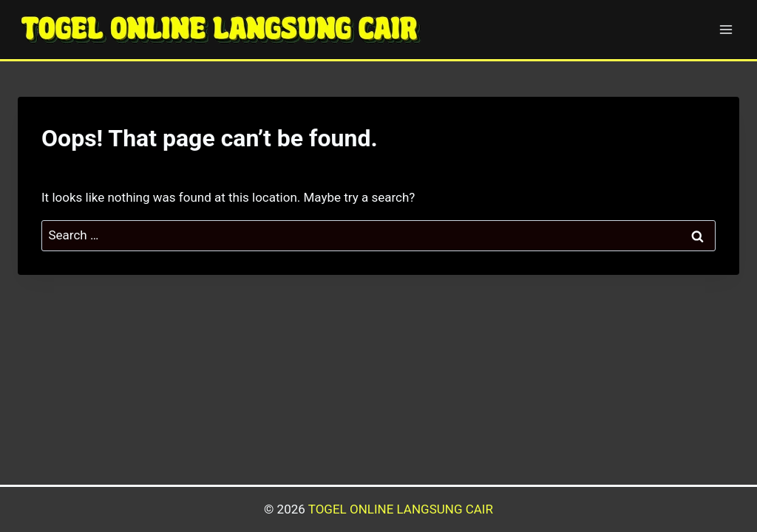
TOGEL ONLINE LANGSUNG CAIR (401, 509)
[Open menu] (726, 29)
